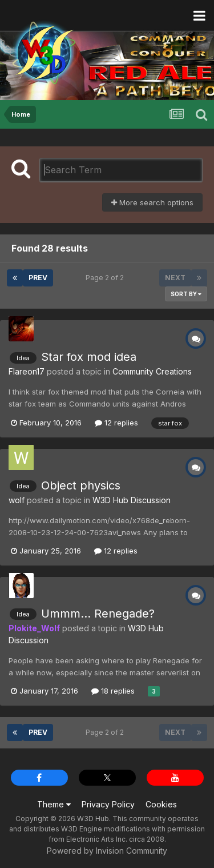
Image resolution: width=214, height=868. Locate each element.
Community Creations (152, 371)
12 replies (116, 423)
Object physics (81, 485)
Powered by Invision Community (107, 851)
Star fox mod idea (89, 357)
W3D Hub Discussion (132, 500)
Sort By (186, 294)
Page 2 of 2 (106, 278)
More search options (152, 202)
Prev (38, 278)
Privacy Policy (108, 804)
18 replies (113, 691)
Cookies (161, 804)
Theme (54, 804)
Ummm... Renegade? (98, 614)
